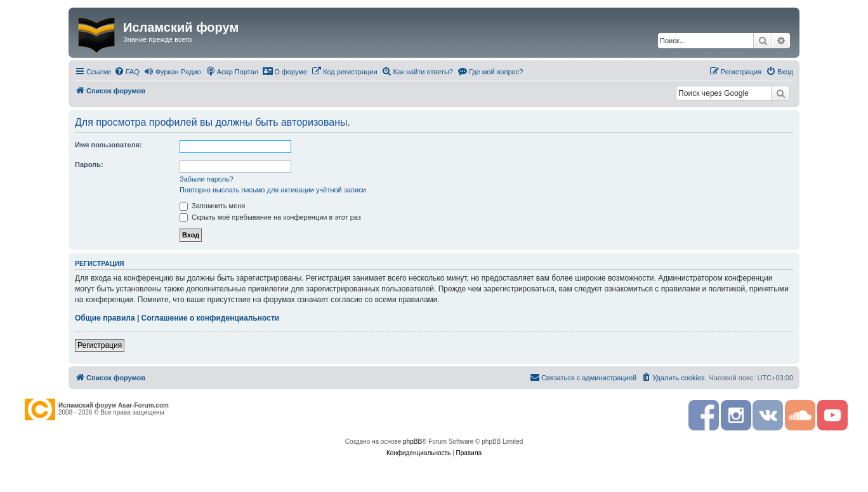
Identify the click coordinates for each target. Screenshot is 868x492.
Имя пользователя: (109, 145)
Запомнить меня (212, 206)
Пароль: (89, 164)
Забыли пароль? (207, 179)
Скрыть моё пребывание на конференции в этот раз (270, 217)
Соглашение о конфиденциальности (211, 318)
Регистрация (100, 345)
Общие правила (105, 318)
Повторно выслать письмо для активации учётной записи (273, 190)
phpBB (412, 442)
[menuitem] (127, 72)
